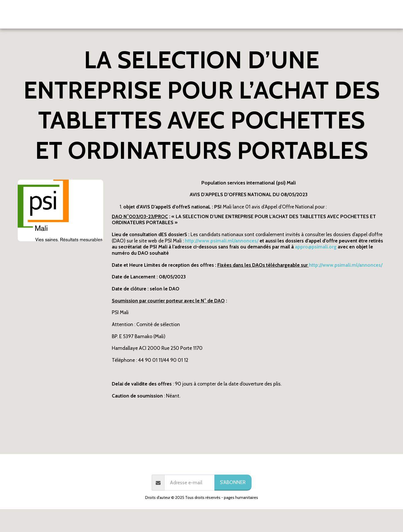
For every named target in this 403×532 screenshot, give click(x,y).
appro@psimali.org (316, 247)
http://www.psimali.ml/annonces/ (346, 265)
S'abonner (233, 482)
